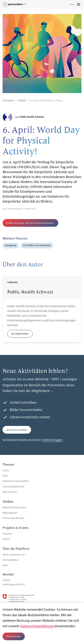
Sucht (6, 470)
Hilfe (5, 565)
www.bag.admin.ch (14, 584)
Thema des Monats (13, 518)
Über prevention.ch (14, 554)
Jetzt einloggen (53, 440)
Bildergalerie (10, 513)
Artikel (22, 100)
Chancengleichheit (13, 486)
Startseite (8, 100)
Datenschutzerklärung (37, 626)
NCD (5, 476)
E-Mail (6, 580)
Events (6, 539)
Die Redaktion (11, 560)
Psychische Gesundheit (16, 481)
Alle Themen (10, 492)
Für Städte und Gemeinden (37, 245)
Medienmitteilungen (14, 507)
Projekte (7, 533)
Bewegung (11, 245)
